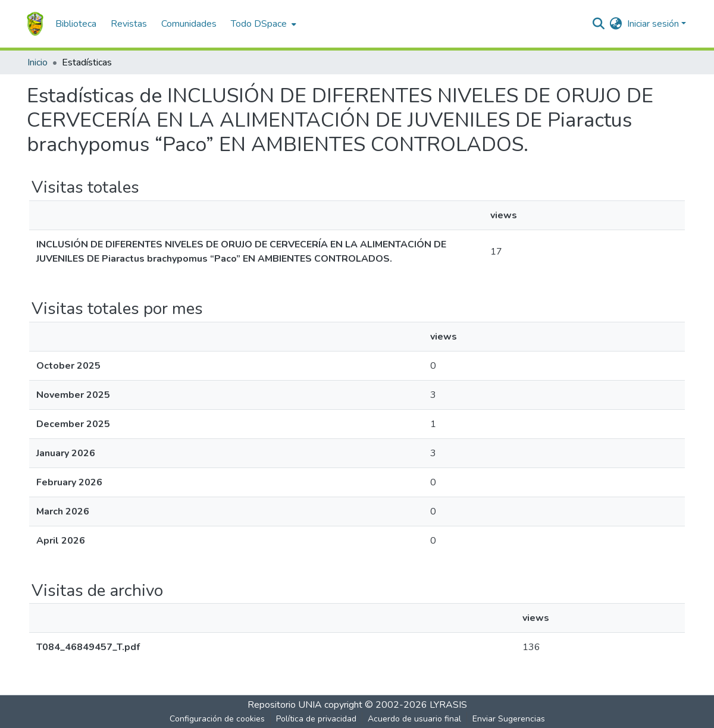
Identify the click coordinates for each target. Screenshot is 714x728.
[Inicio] (35, 24)
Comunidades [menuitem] (189, 24)
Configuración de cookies (217, 719)
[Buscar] (599, 24)
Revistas (129, 24)
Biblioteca (76, 24)
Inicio (37, 62)
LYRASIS (448, 705)
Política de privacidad (316, 719)
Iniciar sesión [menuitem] (653, 24)
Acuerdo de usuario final (414, 719)
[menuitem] (262, 24)
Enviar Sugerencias (509, 719)
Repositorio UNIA (285, 705)
